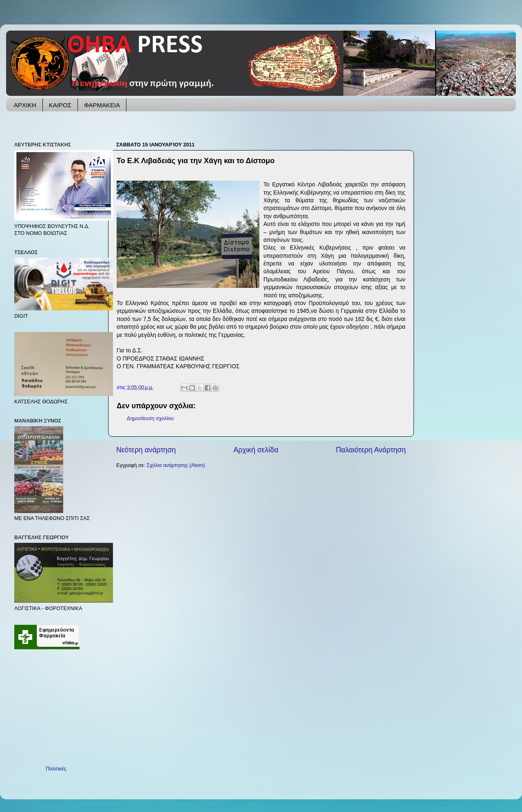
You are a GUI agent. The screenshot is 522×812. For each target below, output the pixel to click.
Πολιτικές (56, 769)
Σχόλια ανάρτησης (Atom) (176, 465)
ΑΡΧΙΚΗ (25, 105)
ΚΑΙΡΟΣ (60, 105)
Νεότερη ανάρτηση (146, 450)
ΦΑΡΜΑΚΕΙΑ (102, 105)
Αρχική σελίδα (256, 450)
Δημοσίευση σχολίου (150, 418)
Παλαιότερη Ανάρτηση (371, 450)
